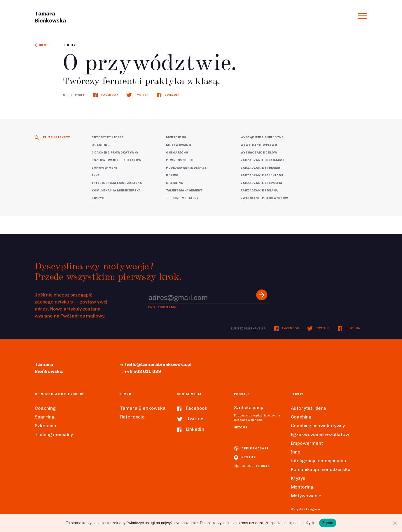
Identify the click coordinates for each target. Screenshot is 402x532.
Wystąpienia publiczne (262, 137)
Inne (96, 175)
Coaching (101, 145)
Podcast (242, 394)
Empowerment (105, 168)
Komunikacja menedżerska (116, 191)
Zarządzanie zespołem (261, 183)
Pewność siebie (180, 160)
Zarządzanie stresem (261, 168)
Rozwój (173, 175)
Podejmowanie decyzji (187, 168)
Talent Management (184, 191)
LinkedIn (168, 95)
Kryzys (98, 198)
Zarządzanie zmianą (259, 191)
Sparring (175, 183)
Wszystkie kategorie (305, 509)
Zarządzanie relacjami (262, 160)
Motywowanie (179, 145)
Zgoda (328, 523)
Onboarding (177, 153)
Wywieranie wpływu (259, 145)
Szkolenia (46, 426)
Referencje (132, 417)
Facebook (106, 95)
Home (42, 45)
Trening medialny (182, 198)
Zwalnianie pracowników (264, 198)
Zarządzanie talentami (262, 175)
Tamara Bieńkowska (143, 408)
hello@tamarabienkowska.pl (158, 364)
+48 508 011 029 (143, 371)
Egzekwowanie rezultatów (117, 160)
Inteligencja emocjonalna (117, 183)
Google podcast (253, 466)
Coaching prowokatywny (115, 153)
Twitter (137, 95)
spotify (245, 457)
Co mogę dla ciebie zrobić (59, 394)
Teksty (69, 45)
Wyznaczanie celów (259, 153)
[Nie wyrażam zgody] (395, 523)
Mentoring (176, 137)
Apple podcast (251, 449)
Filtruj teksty (52, 137)
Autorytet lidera (108, 137)
